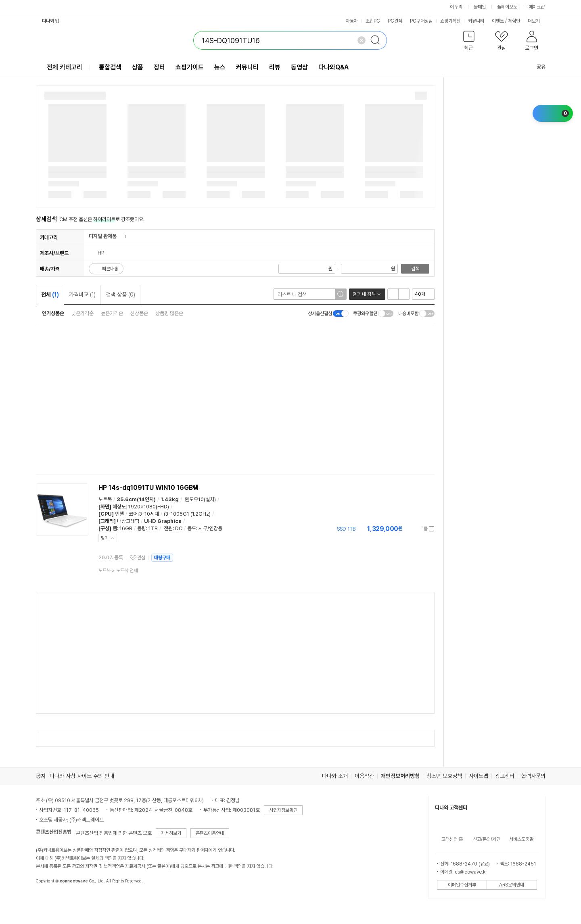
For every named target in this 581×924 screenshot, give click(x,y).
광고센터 (505, 776)
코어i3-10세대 (144, 514)
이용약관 (364, 776)
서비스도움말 (521, 839)
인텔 (119, 514)
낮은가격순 (83, 313)
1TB (153, 528)
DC (179, 528)
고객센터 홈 (452, 839)
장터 (159, 67)
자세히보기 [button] (171, 833)
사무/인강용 (210, 528)
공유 (536, 67)
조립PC (373, 21)
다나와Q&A (333, 67)
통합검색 (110, 67)
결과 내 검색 (364, 294)
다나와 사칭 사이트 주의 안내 (82, 776)
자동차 (352, 21)
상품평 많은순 (169, 313)
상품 (138, 67)
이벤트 (498, 21)
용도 (192, 528)
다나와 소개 (335, 776)
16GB (126, 528)
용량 (142, 528)
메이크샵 (537, 7)
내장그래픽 (128, 521)
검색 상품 (120, 295)
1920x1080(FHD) (149, 507)
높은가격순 (112, 313)
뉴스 (220, 67)
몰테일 (480, 7)
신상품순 (139, 313)
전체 (50, 295)
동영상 (299, 67)
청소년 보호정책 (444, 776)
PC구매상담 (421, 21)
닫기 (105, 538)
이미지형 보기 (404, 294)
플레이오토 (507, 7)
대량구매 (162, 558)
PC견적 (395, 21)
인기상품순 (53, 313)
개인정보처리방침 (400, 776)
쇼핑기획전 (450, 21)
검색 (415, 269)
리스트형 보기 (393, 294)
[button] (469, 42)
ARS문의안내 (512, 885)
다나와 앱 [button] (51, 21)
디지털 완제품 (103, 236)
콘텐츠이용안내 (210, 833)
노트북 (105, 499)
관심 (141, 558)
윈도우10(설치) (200, 499)
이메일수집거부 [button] (462, 885)
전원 (168, 528)
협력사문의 (533, 776)
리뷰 (275, 67)
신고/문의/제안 (487, 839)
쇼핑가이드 (190, 67)
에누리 (456, 7)
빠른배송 (110, 269)
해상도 (119, 507)
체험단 (514, 21)
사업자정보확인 (283, 810)
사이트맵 (479, 776)
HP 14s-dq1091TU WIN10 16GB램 (148, 488)
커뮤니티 (476, 21)
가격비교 (82, 295)
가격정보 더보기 (406, 529)
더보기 (537, 21)
